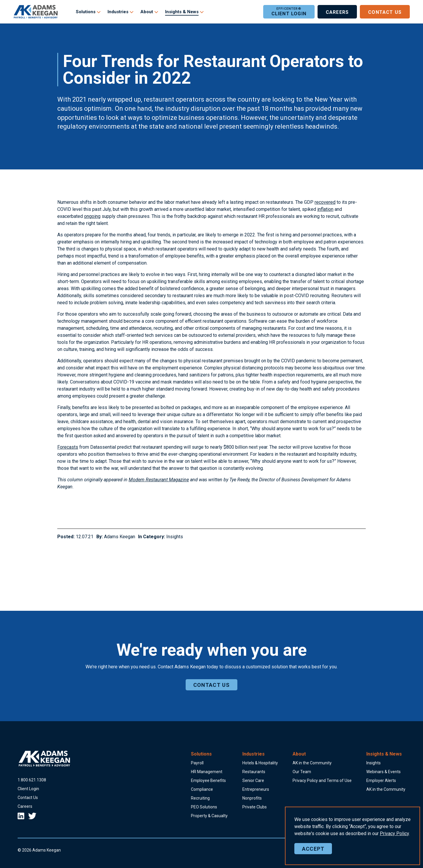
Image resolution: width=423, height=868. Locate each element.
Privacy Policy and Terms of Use (322, 780)
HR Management (207, 772)
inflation (325, 209)
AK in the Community (312, 763)
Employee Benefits (208, 780)
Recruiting (200, 798)
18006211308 (32, 780)
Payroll (197, 763)
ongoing (92, 216)
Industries (118, 12)
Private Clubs (255, 807)
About (147, 12)
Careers (337, 12)
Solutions (86, 12)
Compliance (202, 789)
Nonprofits (252, 798)
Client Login (289, 12)
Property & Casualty (209, 816)
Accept (313, 853)
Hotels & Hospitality (260, 763)
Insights (175, 537)
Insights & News (182, 12)
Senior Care (253, 780)
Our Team (302, 772)
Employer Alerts (381, 780)
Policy (394, 838)
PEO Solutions (204, 807)
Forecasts (68, 447)
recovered (325, 202)
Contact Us (385, 12)
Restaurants (254, 772)
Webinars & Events (383, 772)
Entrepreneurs (256, 789)
